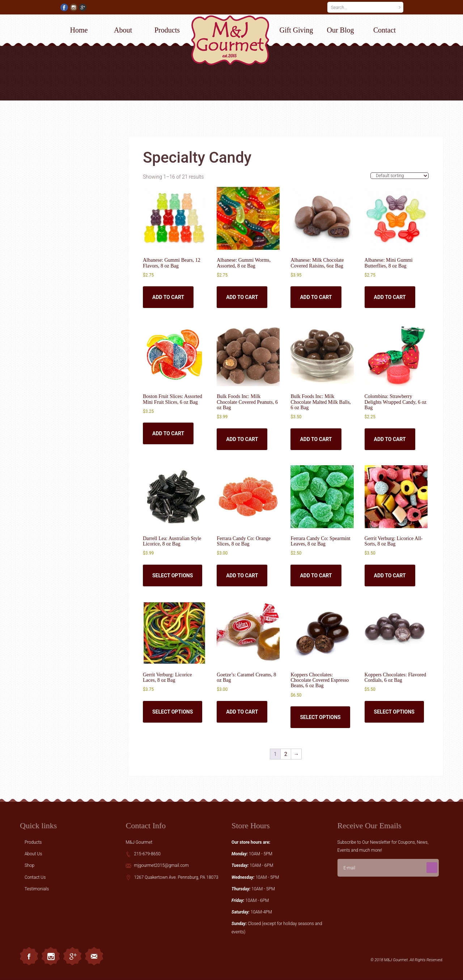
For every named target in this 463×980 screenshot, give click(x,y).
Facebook (29, 956)
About (123, 30)
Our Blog (341, 30)
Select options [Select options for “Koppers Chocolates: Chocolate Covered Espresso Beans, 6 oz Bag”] (320, 717)
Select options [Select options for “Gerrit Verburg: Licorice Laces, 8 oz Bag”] (173, 712)
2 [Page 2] (286, 754)
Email (94, 956)
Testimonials (37, 889)
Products (167, 30)
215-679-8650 (147, 854)
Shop (29, 865)
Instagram (51, 956)
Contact (385, 30)
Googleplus (72, 956)
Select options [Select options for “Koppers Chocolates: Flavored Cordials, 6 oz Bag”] (394, 712)
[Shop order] (400, 176)
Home (79, 30)
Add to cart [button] (168, 297)
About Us (33, 854)
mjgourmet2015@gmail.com (161, 865)
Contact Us (35, 877)
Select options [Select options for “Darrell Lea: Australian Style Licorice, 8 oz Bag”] (173, 575)
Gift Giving (296, 30)
